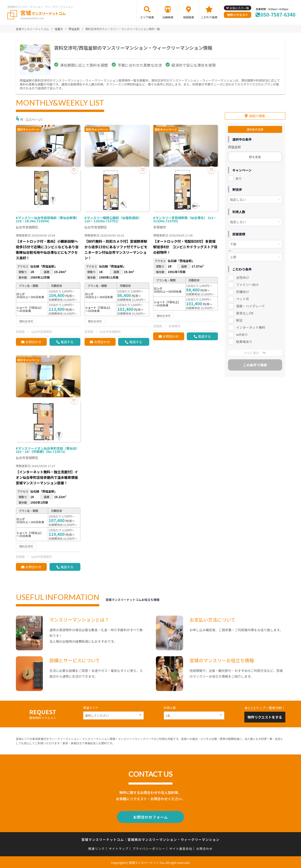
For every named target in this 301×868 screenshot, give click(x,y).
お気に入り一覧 (239, 8)
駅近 (239, 320)
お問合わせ (33, 342)
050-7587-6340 (278, 14)
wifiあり (242, 334)
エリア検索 (147, 17)
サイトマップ (119, 848)
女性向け (243, 277)
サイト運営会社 (181, 848)
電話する (67, 342)
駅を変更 (255, 157)
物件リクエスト (238, 15)
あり (239, 178)
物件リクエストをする (265, 717)
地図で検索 (257, 116)
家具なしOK (245, 313)
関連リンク (96, 848)
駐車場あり (244, 341)
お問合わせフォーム (151, 817)
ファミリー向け (247, 284)
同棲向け (243, 291)
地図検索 (189, 17)
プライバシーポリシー (149, 848)
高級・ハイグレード (250, 306)
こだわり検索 (209, 17)
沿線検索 (168, 17)
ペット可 (243, 298)
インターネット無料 (251, 327)
